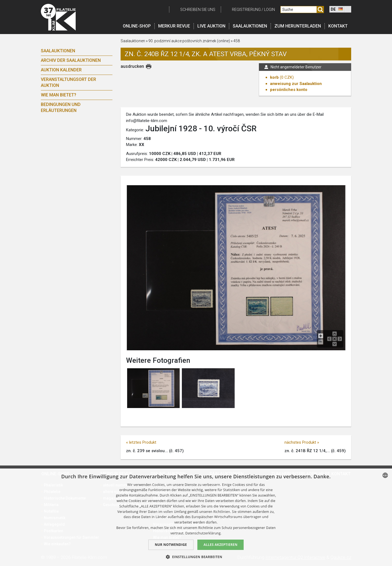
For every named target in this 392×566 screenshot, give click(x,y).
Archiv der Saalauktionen (71, 60)
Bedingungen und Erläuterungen (61, 107)
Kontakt (338, 26)
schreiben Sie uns (198, 10)
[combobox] (385, 475)
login (269, 10)
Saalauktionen (250, 26)
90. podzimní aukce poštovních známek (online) (190, 41)
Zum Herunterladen (298, 26)
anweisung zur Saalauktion (296, 84)
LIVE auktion (211, 26)
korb (274, 77)
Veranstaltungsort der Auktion (68, 82)
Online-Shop (137, 26)
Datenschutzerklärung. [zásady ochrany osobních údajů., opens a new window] (203, 533)
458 (237, 41)
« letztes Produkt (141, 442)
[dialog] (196, 517)
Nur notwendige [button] (171, 545)
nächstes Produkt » (302, 442)
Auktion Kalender (61, 70)
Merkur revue (174, 26)
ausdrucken (132, 66)
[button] (196, 557)
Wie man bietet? (59, 95)
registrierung (246, 10)
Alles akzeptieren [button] (221, 545)
